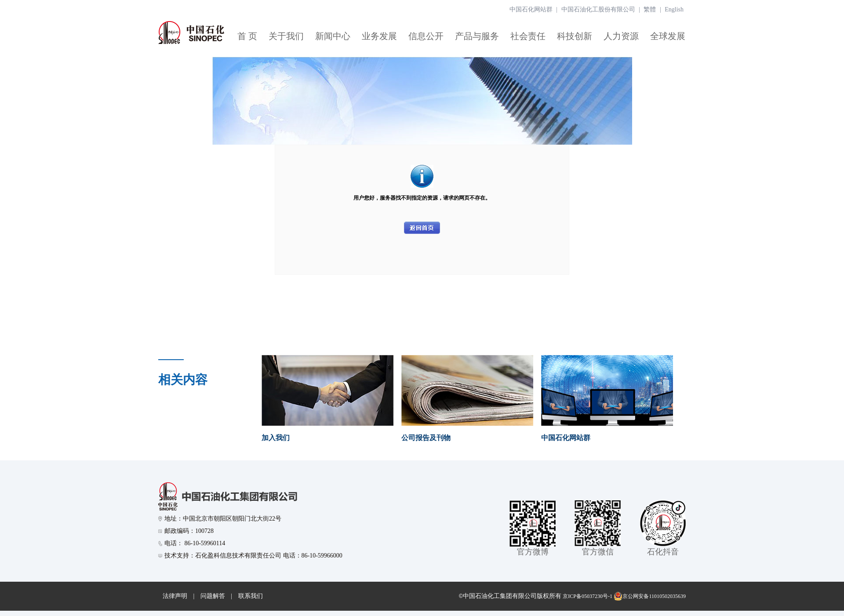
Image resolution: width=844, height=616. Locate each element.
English (674, 9)
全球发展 (668, 36)
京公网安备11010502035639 (650, 596)
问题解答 (213, 596)
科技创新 (575, 36)
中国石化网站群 (531, 9)
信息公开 (426, 36)
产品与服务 (477, 36)
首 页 (247, 36)
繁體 (650, 9)
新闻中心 (333, 36)
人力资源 (621, 36)
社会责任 (528, 36)
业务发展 (379, 36)
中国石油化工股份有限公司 (598, 9)
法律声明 (175, 596)
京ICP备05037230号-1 (588, 596)
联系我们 (251, 596)
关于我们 (286, 36)
